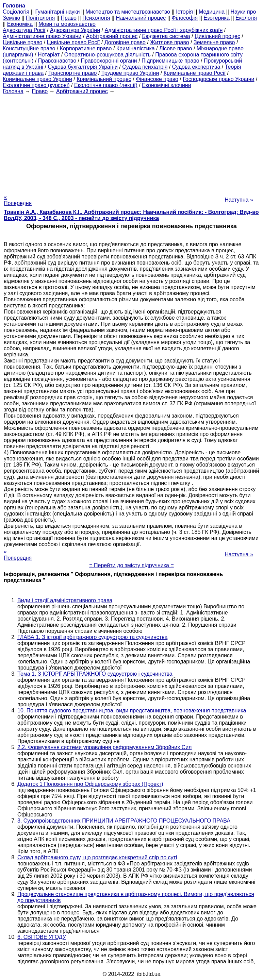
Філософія (185, 18)
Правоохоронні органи (109, 61)
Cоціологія (16, 12)
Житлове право (169, 42)
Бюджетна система (166, 36)
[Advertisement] (131, 142)
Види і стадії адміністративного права (65, 600)
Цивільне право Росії (73, 42)
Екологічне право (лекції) (106, 85)
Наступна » (239, 200)
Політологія (40, 18)
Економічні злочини (166, 85)
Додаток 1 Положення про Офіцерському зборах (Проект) (90, 784)
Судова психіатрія (145, 67)
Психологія (96, 18)
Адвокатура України (75, 30)
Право (69, 18)
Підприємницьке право (170, 61)
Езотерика (217, 18)
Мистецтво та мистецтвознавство (128, 12)
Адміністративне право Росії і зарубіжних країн (163, 30)
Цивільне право (22, 42)
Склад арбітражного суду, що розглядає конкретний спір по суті (97, 857)
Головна (13, 91)
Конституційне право (29, 48)
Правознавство (57, 61)
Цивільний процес (217, 36)
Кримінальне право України (37, 79)
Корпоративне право (86, 48)
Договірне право (125, 42)
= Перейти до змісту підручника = (131, 565)
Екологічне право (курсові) (36, 85)
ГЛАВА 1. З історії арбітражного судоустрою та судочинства (92, 637)
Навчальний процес (141, 18)
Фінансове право (157, 79)
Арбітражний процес (112, 36)
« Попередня (18, 200)
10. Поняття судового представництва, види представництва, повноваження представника (132, 711)
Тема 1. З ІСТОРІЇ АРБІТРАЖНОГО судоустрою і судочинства (95, 674)
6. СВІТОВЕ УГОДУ (42, 937)
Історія (184, 12)
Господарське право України (218, 79)
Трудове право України (130, 73)
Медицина (212, 12)
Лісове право (176, 48)
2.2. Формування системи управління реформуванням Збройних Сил (104, 747)
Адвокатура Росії (24, 30)
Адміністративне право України (42, 36)
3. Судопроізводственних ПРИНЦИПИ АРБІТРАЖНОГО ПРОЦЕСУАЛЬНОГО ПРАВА (124, 821)
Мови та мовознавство (67, 24)
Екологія (246, 18)
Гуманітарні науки (57, 12)
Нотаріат (49, 55)
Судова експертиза (196, 67)
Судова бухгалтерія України (83, 67)
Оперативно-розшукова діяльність (108, 55)
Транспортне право (73, 73)
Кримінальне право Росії (195, 73)
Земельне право (214, 42)
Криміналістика (136, 48)
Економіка (20, 24)
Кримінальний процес (104, 79)
